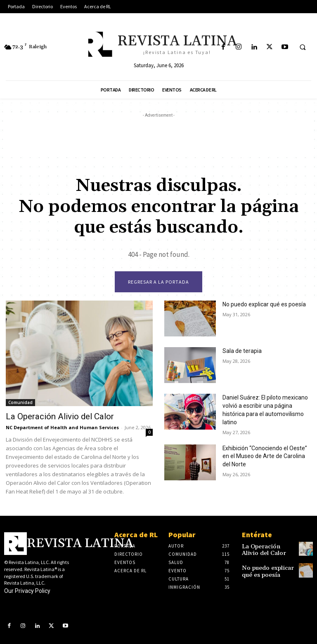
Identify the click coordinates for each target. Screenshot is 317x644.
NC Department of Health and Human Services (62, 427)
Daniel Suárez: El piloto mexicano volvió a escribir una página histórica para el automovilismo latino (264, 405)
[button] (303, 47)
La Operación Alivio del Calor (50, 416)
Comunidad (20, 403)
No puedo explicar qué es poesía (259, 305)
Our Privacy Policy (27, 590)
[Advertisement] (158, 138)
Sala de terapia (239, 351)
